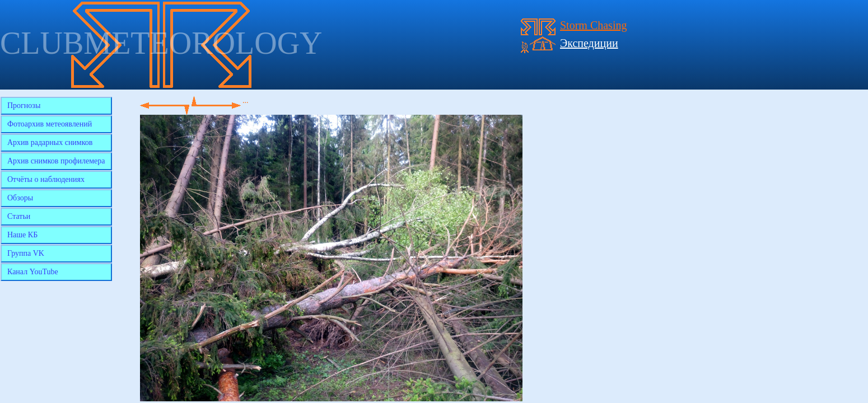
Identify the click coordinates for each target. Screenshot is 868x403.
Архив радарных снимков (50, 142)
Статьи (19, 216)
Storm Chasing (593, 25)
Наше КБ (22, 235)
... (246, 100)
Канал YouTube (33, 272)
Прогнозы (24, 106)
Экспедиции (589, 43)
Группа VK (26, 253)
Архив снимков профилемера (56, 161)
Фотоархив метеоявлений (50, 124)
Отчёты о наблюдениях (46, 179)
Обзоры (20, 198)
